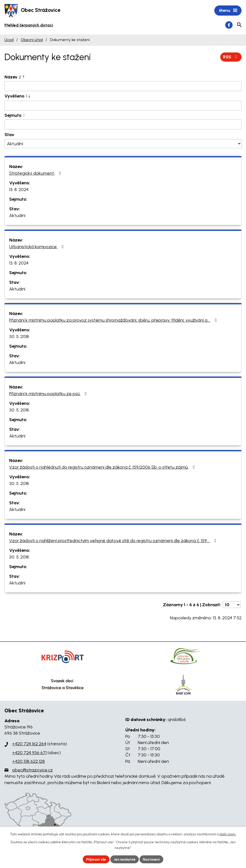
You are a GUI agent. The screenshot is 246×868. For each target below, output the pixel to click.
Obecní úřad (32, 40)
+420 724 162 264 (29, 744)
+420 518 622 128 (28, 762)
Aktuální (17, 216)
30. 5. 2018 (19, 337)
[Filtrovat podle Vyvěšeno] (123, 106)
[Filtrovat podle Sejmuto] (123, 125)
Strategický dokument (36, 173)
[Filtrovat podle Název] (123, 86)
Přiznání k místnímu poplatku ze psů (49, 394)
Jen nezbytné (125, 859)
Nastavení (152, 859)
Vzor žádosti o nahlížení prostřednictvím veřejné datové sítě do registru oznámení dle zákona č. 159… (114, 541)
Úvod (9, 40)
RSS (231, 57)
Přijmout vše (96, 859)
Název (13, 77)
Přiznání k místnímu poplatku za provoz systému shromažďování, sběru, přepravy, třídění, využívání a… (114, 320)
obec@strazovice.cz (32, 771)
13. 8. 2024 (19, 190)
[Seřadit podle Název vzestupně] (24, 76)
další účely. (228, 834)
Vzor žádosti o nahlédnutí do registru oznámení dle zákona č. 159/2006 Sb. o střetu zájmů (103, 467)
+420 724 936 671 (29, 753)
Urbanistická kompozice (37, 247)
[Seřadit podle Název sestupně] (24, 78)
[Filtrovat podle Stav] (123, 144)
